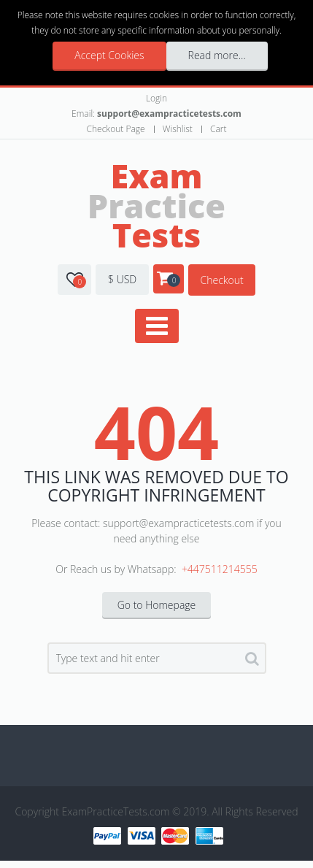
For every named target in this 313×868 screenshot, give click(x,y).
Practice (156, 205)
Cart (219, 129)
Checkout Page (116, 129)
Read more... (217, 55)
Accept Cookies (109, 55)
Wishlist (178, 129)
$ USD (122, 279)
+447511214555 (220, 569)
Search (252, 661)
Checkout (221, 280)
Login (156, 98)
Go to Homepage (157, 605)
